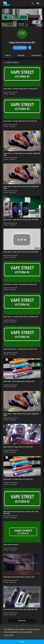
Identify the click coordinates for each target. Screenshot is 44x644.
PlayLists (21, 55)
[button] (39, 3)
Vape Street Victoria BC (22, 43)
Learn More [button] (9, 635)
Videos (8, 55)
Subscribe (20, 48)
